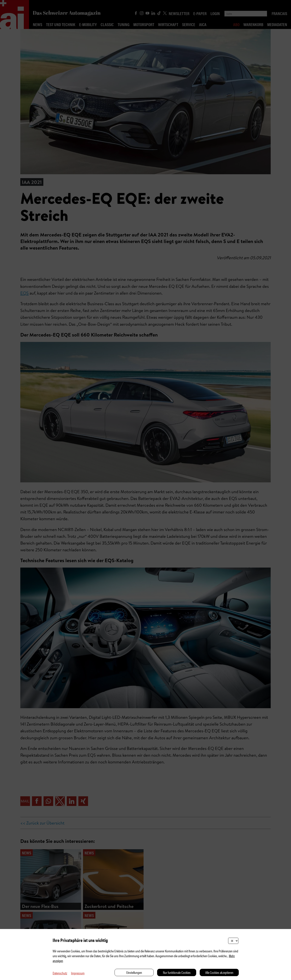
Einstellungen (134, 972)
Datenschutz (60, 973)
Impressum (78, 973)
